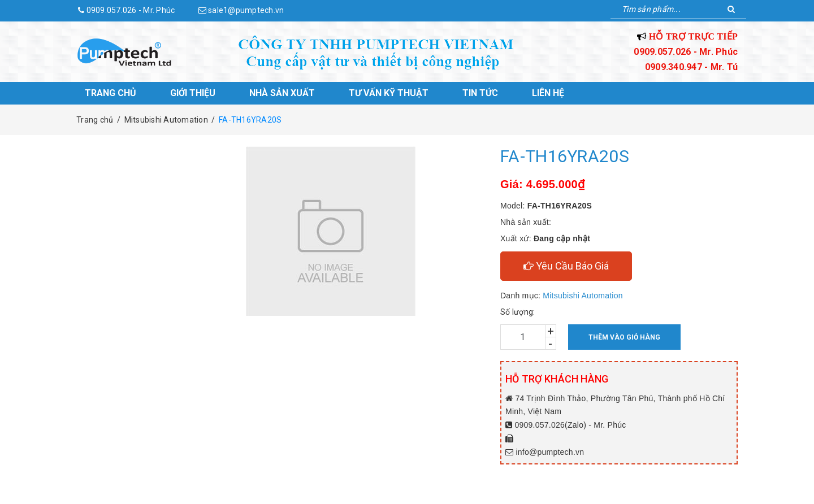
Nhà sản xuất (282, 93)
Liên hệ (548, 93)
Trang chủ (111, 93)
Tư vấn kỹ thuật (389, 93)
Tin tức (480, 93)
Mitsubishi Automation (583, 296)
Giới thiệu (193, 93)
